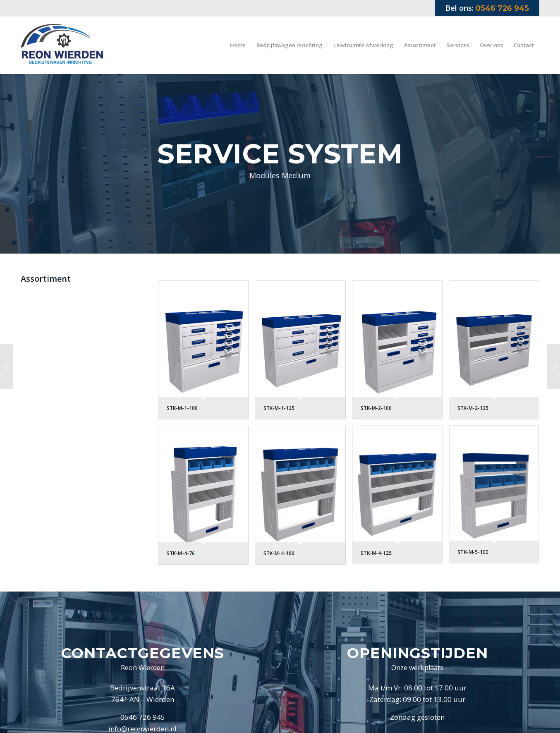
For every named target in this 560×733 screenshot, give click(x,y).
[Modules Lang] (554, 366)
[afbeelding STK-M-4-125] (400, 498)
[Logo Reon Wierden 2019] (62, 45)
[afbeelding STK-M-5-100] (497, 498)
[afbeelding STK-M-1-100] (206, 353)
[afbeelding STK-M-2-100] (400, 353)
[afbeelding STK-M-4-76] (206, 498)
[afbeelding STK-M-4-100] (303, 498)
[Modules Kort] (6, 366)
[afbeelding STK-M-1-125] (303, 353)
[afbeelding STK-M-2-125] (497, 353)
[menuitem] (238, 45)
